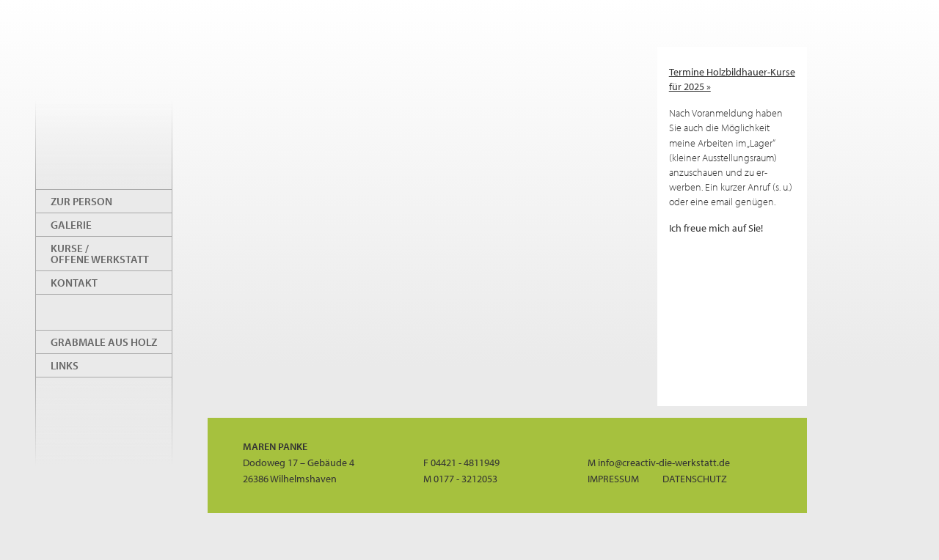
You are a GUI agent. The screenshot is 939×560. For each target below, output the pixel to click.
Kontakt (74, 283)
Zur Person (81, 201)
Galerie (71, 225)
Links (65, 365)
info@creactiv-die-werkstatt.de (664, 462)
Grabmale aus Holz (104, 342)
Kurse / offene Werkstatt (100, 254)
